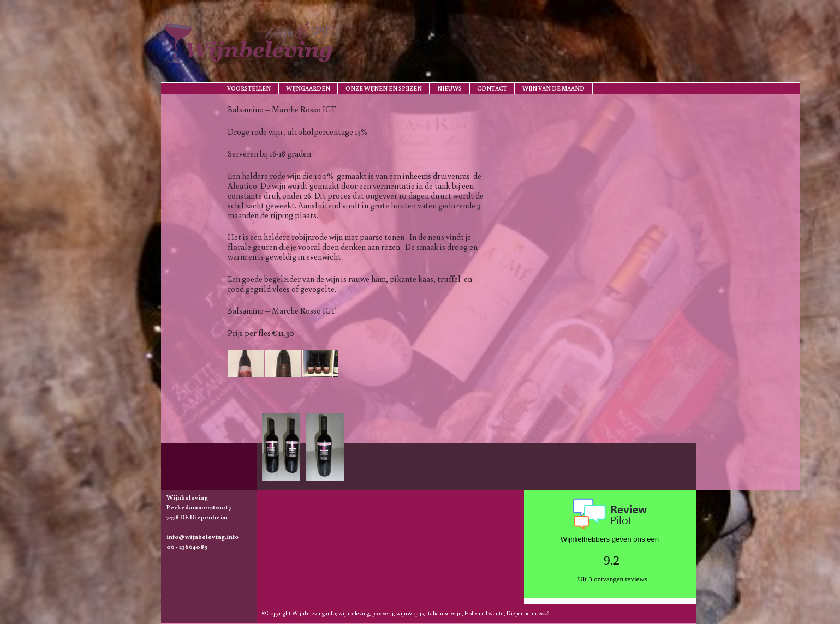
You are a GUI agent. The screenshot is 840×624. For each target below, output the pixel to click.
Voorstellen (249, 88)
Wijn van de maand (553, 88)
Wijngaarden (308, 88)
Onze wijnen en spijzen (384, 88)
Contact (492, 88)
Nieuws (449, 88)
